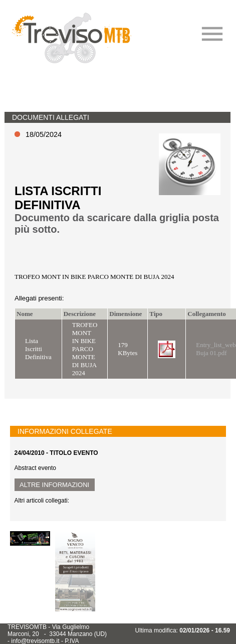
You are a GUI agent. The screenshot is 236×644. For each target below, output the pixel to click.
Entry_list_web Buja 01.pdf (216, 349)
